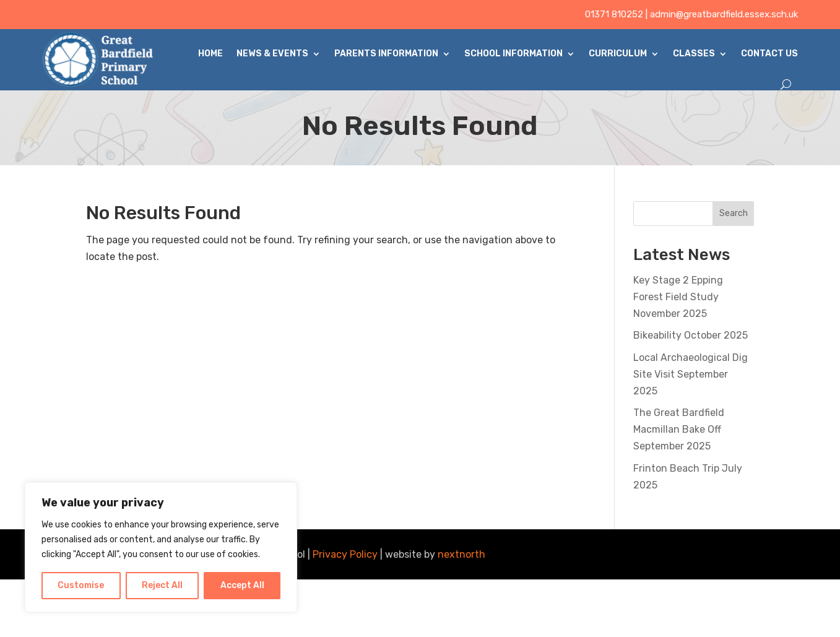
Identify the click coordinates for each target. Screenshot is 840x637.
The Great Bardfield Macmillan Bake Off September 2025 (679, 429)
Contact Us (769, 54)
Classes (694, 54)
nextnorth (461, 554)
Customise (81, 585)
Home (210, 54)
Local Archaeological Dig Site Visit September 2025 (691, 374)
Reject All (162, 585)
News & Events (272, 54)
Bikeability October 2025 (691, 335)
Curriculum (618, 54)
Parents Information (386, 54)
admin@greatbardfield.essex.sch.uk (724, 14)
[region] (161, 547)
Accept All (242, 585)
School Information (513, 54)
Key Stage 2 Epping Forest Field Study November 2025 (678, 297)
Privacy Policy (345, 554)
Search (734, 213)
